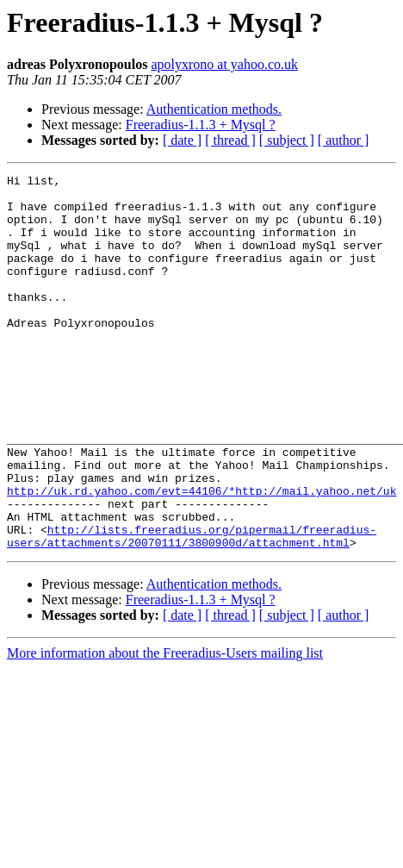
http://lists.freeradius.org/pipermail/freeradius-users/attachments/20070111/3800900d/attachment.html (192, 609)
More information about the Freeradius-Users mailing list (165, 728)
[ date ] (182, 140)
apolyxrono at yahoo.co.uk (224, 64)
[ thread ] (230, 140)
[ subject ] (287, 140)
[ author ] (344, 140)
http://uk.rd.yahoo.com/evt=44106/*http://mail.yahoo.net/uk (201, 555)
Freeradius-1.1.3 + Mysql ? (201, 125)
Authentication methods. (214, 109)
